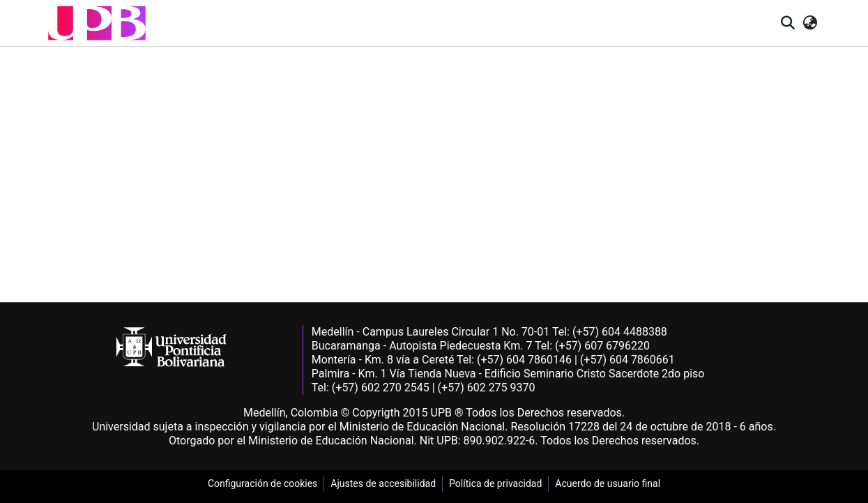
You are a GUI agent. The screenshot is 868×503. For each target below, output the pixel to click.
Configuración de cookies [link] (262, 483)
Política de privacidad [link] (495, 483)
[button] (97, 23)
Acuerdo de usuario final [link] (608, 483)
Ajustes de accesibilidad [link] (383, 483)
